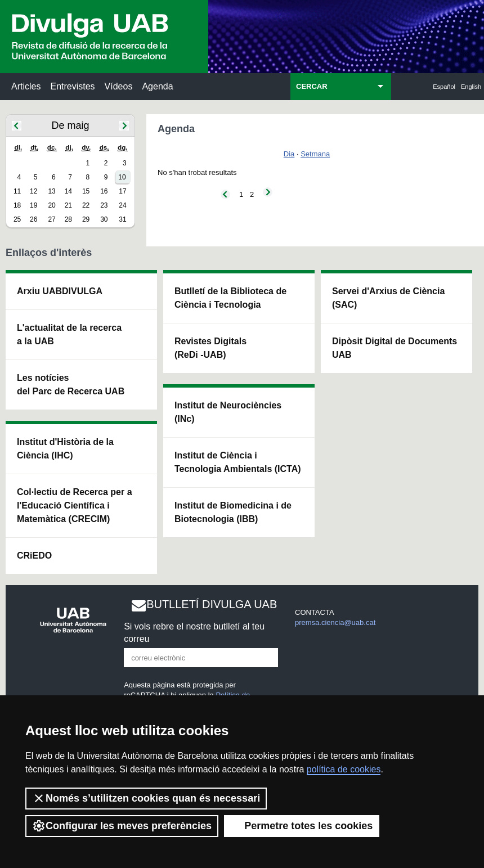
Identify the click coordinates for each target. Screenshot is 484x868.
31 (122, 219)
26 (33, 219)
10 (122, 177)
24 (122, 205)
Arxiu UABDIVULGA (60, 291)
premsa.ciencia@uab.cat (335, 622)
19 (33, 205)
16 (104, 191)
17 (122, 191)
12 (33, 191)
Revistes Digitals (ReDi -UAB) (210, 348)
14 (68, 191)
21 (68, 205)
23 (104, 205)
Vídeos (119, 86)
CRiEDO (34, 556)
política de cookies (344, 769)
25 (17, 219)
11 (17, 191)
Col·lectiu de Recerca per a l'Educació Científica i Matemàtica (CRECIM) (75, 505)
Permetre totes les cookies (302, 826)
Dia (289, 154)
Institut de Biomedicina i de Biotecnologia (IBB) (233, 512)
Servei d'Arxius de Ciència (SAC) (388, 298)
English (471, 87)
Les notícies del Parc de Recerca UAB (71, 384)
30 (104, 219)
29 (86, 219)
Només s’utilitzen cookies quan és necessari (146, 798)
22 (86, 205)
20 (51, 205)
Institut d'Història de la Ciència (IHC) (65, 449)
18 (17, 205)
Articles (26, 86)
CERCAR (312, 86)
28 (68, 219)
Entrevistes (72, 86)
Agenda (157, 86)
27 (51, 219)
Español (444, 87)
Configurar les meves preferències (122, 826)
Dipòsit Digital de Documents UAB (395, 348)
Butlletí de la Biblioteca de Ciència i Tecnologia (230, 298)
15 (86, 191)
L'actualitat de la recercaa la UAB (69, 334)
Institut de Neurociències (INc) (228, 412)
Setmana (315, 154)
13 (51, 191)
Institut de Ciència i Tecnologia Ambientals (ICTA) (238, 462)
